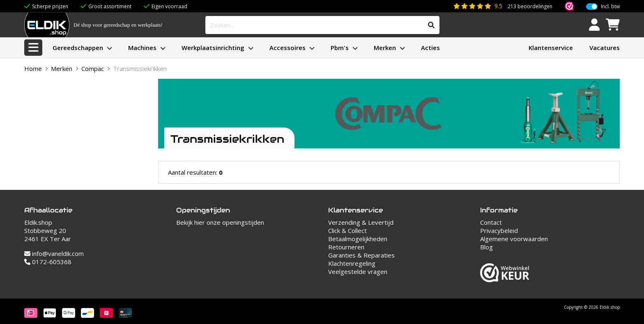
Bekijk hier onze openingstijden (220, 222)
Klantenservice (551, 48)
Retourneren (346, 247)
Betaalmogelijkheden (358, 239)
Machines (142, 48)
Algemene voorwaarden (514, 239)
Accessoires (287, 48)
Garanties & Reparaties (361, 255)
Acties (430, 48)
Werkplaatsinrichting (213, 48)
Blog (486, 247)
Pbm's (340, 48)
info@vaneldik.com (54, 253)
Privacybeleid (499, 230)
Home (33, 68)
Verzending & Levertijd (361, 222)
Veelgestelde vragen (358, 272)
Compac (93, 68)
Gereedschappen (78, 48)
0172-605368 (48, 262)
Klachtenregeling (352, 263)
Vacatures (605, 48)
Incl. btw (610, 7)
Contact (491, 222)
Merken (385, 48)
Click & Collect (347, 230)
